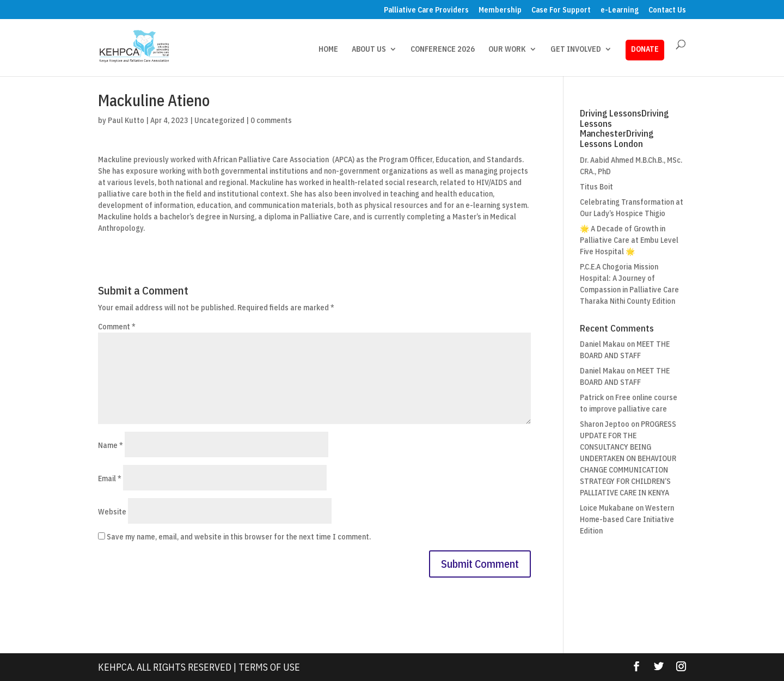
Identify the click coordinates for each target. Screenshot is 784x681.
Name (111, 445)
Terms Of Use (269, 667)
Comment (117, 327)
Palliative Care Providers (426, 10)
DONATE (645, 49)
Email (110, 478)
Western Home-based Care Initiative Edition (627, 519)
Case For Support (561, 10)
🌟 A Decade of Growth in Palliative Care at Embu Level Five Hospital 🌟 (629, 240)
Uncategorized (219, 120)
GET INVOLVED (576, 50)
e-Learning (620, 10)
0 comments (271, 120)
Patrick (592, 397)
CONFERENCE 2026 (443, 50)
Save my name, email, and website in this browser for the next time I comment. (239, 537)
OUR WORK (507, 50)
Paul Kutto (126, 120)
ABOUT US (369, 50)
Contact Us (667, 10)
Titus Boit (596, 187)
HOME (328, 50)
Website (112, 512)
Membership (500, 10)
